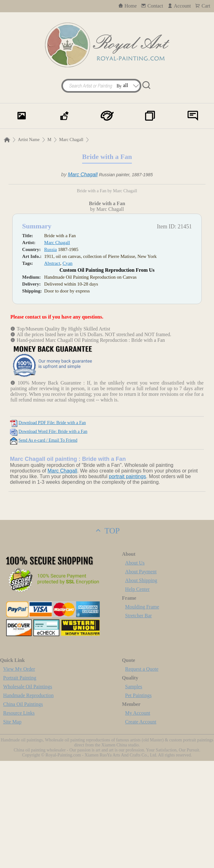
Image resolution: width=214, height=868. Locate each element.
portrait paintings (127, 584)
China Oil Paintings (23, 811)
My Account (138, 820)
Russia (50, 357)
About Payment (141, 679)
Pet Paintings (138, 802)
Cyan (68, 370)
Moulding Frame (142, 714)
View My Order (19, 776)
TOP (107, 638)
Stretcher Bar (139, 723)
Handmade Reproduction (28, 802)
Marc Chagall (71, 140)
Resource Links (19, 820)
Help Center (138, 696)
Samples (134, 794)
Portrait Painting (20, 785)
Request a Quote (142, 776)
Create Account (141, 829)
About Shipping (141, 688)
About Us (135, 670)
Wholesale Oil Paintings (28, 794)
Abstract (52, 370)
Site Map (12, 829)
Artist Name (29, 140)
